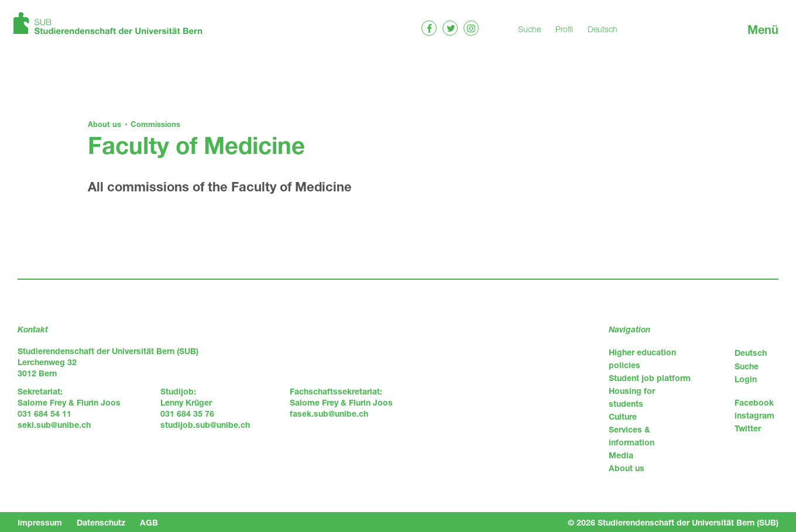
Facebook (754, 402)
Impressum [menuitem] (40, 522)
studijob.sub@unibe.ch (205, 425)
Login (746, 379)
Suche (529, 29)
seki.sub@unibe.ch (54, 425)
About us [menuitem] (627, 468)
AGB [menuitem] (149, 522)
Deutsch (603, 29)
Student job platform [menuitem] (650, 378)
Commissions (155, 124)
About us (104, 124)
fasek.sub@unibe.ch (329, 413)
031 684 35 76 (187, 413)
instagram (754, 415)
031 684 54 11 (44, 413)
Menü (763, 30)
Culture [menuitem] (623, 416)
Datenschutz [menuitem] (101, 522)
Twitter (748, 428)
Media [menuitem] (621, 455)
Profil (564, 29)
